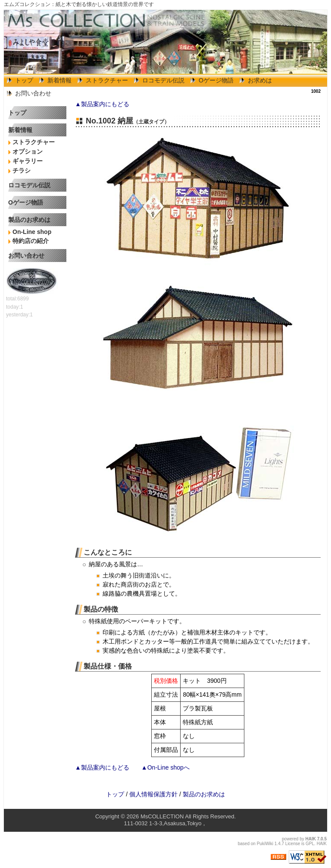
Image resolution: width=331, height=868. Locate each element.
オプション (28, 152)
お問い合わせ (33, 93)
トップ (24, 80)
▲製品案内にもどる (102, 104)
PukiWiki (265, 844)
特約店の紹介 (31, 241)
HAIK (311, 839)
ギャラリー (28, 161)
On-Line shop (32, 232)
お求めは (260, 80)
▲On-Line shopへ (165, 767)
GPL (310, 844)
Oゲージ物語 (216, 80)
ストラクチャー (107, 80)
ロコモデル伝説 (163, 80)
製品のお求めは (29, 220)
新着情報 (59, 80)
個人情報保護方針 (153, 794)
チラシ (22, 170)
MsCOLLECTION (162, 816)
